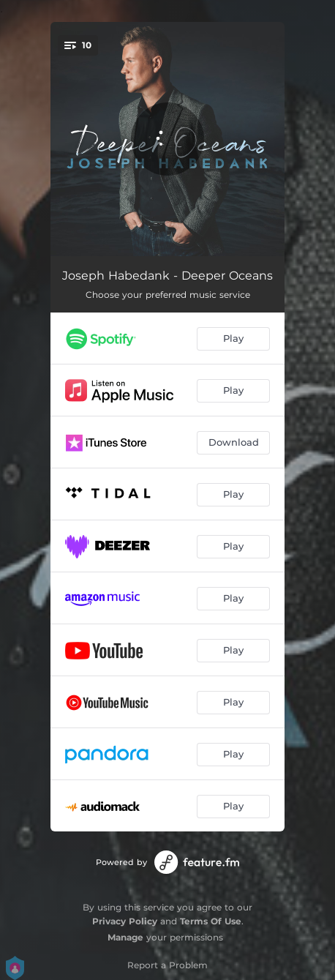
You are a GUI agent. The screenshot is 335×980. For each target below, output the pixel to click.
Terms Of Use (211, 921)
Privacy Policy (125, 921)
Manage (125, 937)
